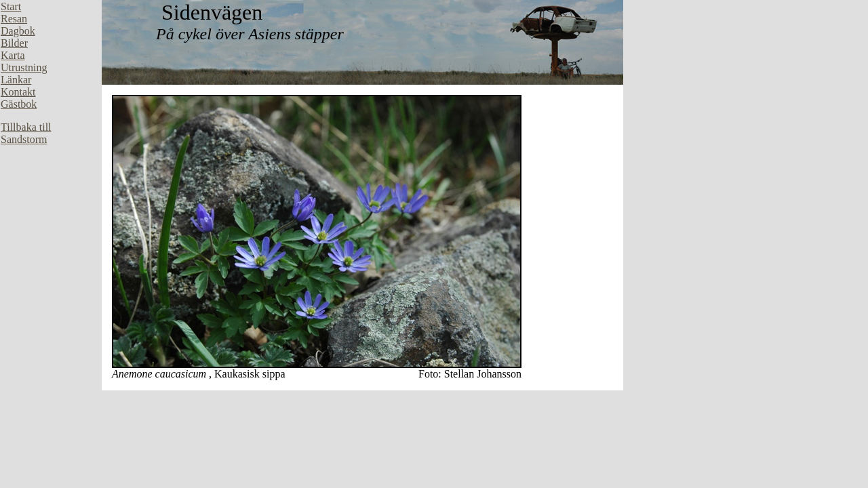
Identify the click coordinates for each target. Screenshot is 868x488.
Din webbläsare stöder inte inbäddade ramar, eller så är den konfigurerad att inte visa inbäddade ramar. (51, 203)
